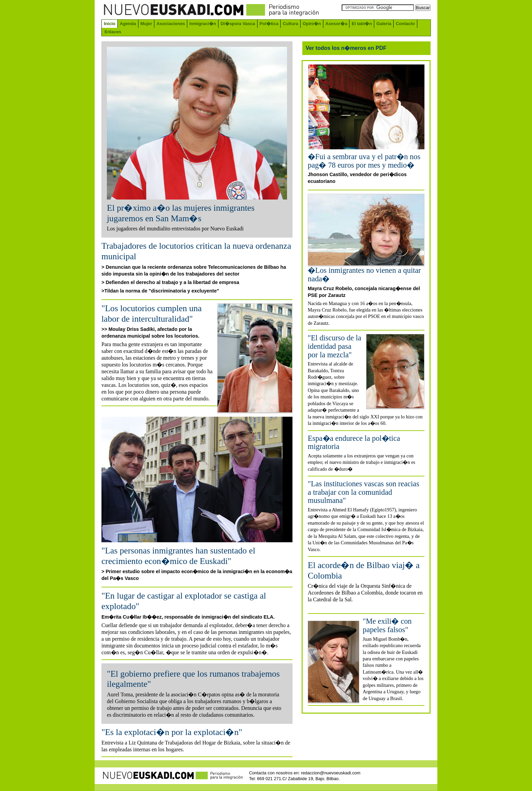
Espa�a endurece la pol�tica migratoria (354, 442)
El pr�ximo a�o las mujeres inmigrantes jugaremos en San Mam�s (181, 213)
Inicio (110, 24)
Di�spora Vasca (238, 24)
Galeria (384, 24)
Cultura (290, 24)
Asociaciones (171, 24)
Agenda (128, 24)
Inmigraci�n (203, 24)
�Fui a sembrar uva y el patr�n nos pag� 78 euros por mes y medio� (364, 161)
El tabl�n (362, 24)
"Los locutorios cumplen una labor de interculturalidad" (151, 314)
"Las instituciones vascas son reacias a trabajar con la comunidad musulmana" (364, 492)
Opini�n (312, 24)
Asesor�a (336, 24)
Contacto (405, 24)
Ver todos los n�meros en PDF (346, 48)
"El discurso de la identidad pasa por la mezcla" (335, 346)
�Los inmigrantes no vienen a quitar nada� (364, 275)
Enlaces (113, 32)
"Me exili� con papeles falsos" (387, 625)
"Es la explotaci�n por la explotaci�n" (172, 732)
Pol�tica (269, 24)
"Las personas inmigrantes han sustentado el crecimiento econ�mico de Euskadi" (178, 556)
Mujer (146, 24)
